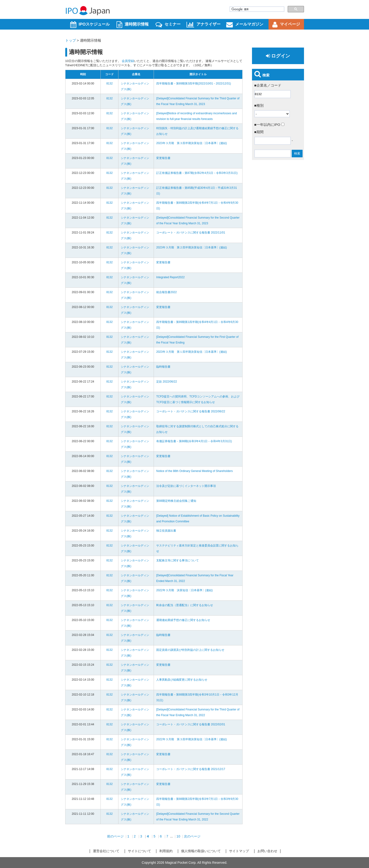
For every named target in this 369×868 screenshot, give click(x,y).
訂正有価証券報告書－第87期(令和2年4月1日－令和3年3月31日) (197, 173)
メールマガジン (245, 25)
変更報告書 (163, 158)
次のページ (192, 836)
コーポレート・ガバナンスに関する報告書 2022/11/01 (191, 233)
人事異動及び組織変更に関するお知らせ (182, 680)
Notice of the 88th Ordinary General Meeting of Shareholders (195, 471)
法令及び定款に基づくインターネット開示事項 (186, 486)
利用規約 (166, 851)
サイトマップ (239, 851)
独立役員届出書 (166, 531)
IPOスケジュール (90, 25)
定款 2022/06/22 (167, 382)
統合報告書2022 (167, 292)
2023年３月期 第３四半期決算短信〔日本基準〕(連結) (192, 143)
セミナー (168, 25)
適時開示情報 (133, 25)
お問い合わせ (267, 851)
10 (178, 836)
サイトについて (139, 851)
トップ (71, 40)
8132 (110, 84)
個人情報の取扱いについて (201, 851)
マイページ (286, 25)
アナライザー (204, 25)
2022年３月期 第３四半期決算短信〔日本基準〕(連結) (192, 739)
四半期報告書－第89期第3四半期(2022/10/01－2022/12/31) (194, 84)
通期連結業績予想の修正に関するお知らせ (183, 620)
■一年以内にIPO (269, 125)
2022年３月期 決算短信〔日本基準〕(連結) (184, 590)
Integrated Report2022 (170, 277)
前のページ (115, 836)
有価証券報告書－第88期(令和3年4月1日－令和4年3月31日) (194, 441)
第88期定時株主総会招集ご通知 (176, 501)
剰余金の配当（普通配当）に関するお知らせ (185, 605)
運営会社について (106, 851)
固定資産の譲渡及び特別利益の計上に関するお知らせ (190, 650)
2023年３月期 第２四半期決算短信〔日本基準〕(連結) (192, 247)
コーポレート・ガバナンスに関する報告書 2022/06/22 (191, 411)
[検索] (256, 9)
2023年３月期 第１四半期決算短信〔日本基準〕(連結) (192, 352)
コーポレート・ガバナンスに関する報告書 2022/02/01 (191, 724)
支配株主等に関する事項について (178, 560)
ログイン (278, 56)
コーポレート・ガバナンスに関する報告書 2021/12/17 (191, 769)
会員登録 (128, 61)
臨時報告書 (163, 367)
